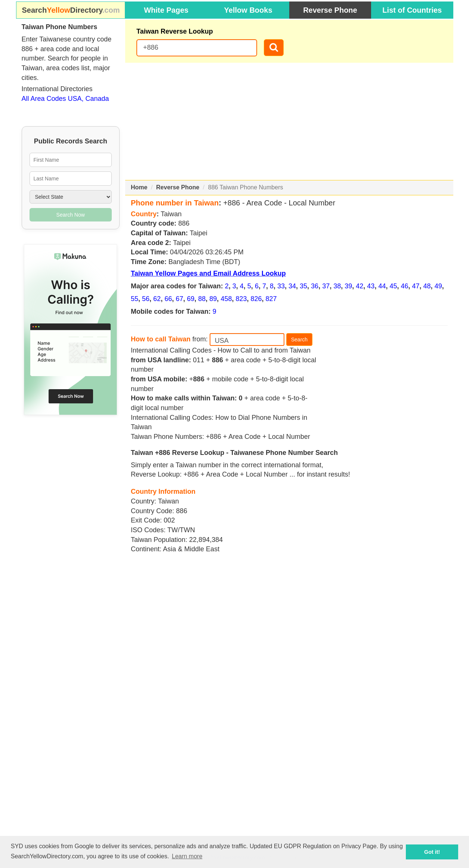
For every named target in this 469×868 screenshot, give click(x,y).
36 (315, 286)
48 (427, 286)
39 (348, 286)
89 (213, 299)
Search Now (71, 215)
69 (191, 299)
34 (292, 286)
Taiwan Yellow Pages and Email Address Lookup (208, 273)
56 (146, 299)
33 (281, 286)
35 (303, 286)
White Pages (166, 10)
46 (404, 286)
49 (438, 286)
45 (393, 286)
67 (179, 299)
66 (168, 299)
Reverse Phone (330, 10)
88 (202, 299)
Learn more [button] (187, 856)
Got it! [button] (432, 852)
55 (135, 299)
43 (371, 286)
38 (337, 286)
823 (241, 299)
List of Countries (412, 10)
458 (226, 299)
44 (382, 286)
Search (299, 340)
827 (271, 299)
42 (360, 286)
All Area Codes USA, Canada (65, 99)
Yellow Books (248, 10)
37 (326, 286)
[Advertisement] (289, 121)
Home (139, 187)
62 (157, 299)
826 (256, 299)
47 (416, 286)
